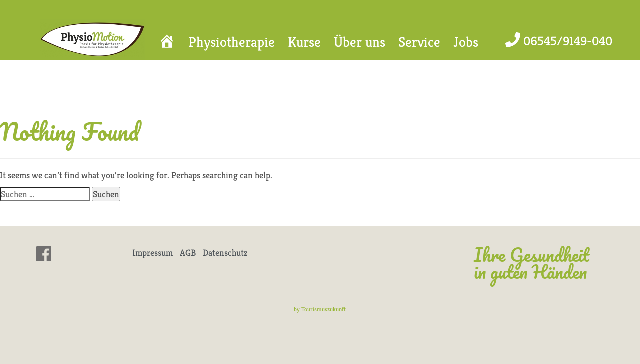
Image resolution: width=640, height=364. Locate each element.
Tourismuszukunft (324, 309)
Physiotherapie (232, 42)
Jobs (466, 42)
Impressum (153, 253)
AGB (188, 253)
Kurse (304, 42)
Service (419, 42)
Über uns (360, 42)
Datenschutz (225, 253)
